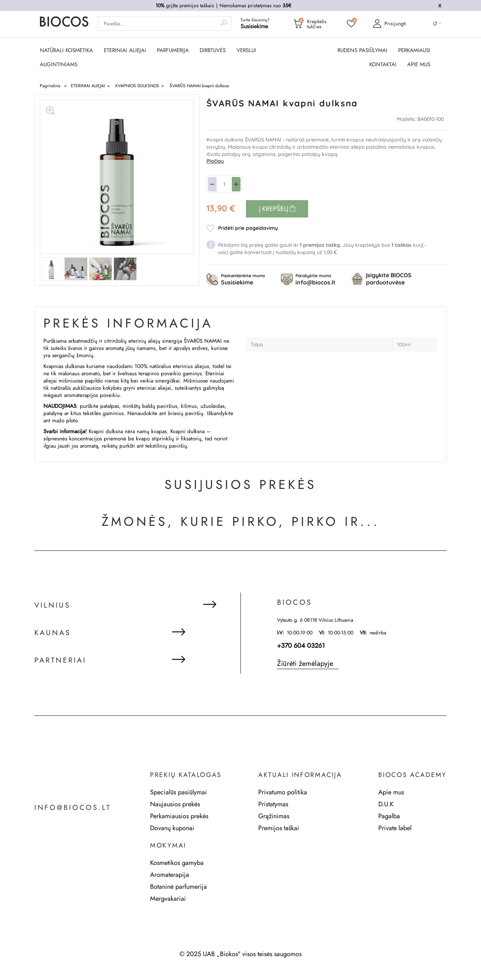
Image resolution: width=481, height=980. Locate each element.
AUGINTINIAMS (59, 65)
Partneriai (60, 661)
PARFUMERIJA (173, 50)
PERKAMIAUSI (414, 50)
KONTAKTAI (383, 65)
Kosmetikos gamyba (177, 863)
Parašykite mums (316, 279)
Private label (395, 828)
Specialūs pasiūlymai (178, 792)
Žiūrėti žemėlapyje (305, 664)
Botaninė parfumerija (178, 887)
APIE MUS (419, 65)
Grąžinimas (274, 816)
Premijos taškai (279, 828)
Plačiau (215, 161)
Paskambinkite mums (243, 279)
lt (435, 24)
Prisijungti (389, 24)
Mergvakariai (168, 899)
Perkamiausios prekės (179, 816)
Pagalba (389, 816)
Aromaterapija (170, 875)
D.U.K (386, 804)
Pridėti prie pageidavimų (248, 228)
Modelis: (407, 119)
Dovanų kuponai (172, 828)
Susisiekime (254, 27)
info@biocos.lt (73, 808)
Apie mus (391, 792)
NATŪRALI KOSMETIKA (66, 50)
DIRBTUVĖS (213, 50)
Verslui (246, 50)
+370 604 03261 (301, 646)
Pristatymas (273, 804)
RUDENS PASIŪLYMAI (362, 50)
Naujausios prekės (175, 804)
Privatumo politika (283, 792)
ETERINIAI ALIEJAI (125, 50)
